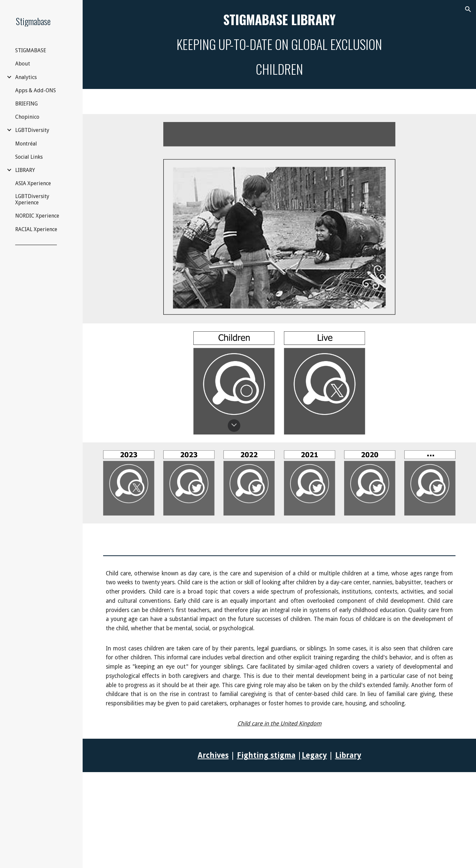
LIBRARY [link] (25, 170)
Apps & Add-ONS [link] (36, 90)
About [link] (23, 64)
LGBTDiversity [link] (32, 130)
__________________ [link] (36, 243)
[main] (279, 44)
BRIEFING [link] (26, 104)
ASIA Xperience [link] (33, 183)
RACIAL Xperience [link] (36, 229)
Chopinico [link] (27, 117)
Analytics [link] (26, 77)
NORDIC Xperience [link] (37, 216)
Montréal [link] (26, 144)
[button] (468, 9)
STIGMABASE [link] (31, 50)
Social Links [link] (29, 157)
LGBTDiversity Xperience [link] (32, 199)
